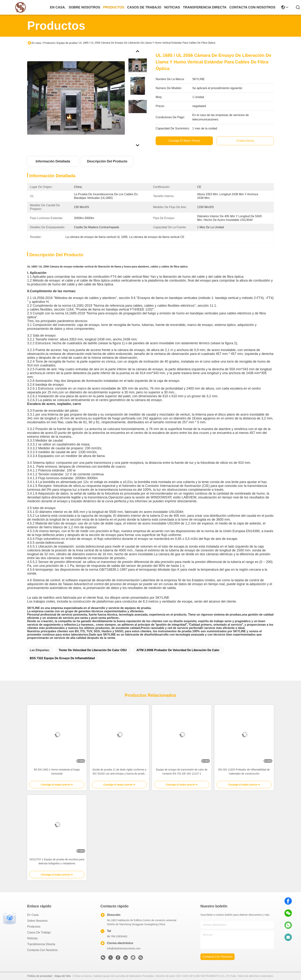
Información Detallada (53, 161)
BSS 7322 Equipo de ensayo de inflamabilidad (62, 658)
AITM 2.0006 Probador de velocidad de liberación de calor (178, 650)
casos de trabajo (144, 7)
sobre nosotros (84, 7)
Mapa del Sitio (63, 976)
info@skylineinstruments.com (124, 948)
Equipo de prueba (67, 43)
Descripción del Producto (107, 161)
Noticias (32, 938)
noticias (172, 7)
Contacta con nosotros (42, 950)
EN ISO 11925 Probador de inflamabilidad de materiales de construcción (244, 772)
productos (114, 7)
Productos (49, 43)
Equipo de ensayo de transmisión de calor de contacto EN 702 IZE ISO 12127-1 (182, 772)
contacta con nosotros (252, 7)
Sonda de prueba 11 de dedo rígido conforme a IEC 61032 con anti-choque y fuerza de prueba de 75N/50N (119, 772)
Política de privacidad (40, 976)
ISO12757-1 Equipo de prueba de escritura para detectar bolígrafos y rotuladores (57, 861)
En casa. (58, 7)
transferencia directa (205, 7)
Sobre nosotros (37, 921)
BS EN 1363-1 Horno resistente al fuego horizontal (57, 772)
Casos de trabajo (39, 932)
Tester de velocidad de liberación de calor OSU (93, 650)
